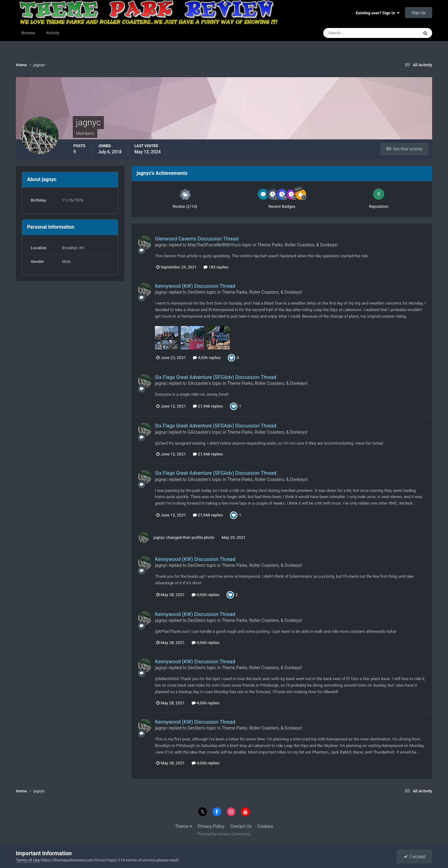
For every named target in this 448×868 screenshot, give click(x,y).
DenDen (195, 292)
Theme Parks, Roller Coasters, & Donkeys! (297, 245)
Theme (184, 826)
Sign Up (419, 13)
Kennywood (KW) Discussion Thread (195, 286)
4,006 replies (207, 358)
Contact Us (241, 826)
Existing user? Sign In (378, 13)
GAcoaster (198, 383)
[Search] (352, 33)
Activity (53, 33)
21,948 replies (208, 406)
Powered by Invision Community (224, 834)
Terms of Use (28, 860)
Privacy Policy (211, 826)
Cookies (265, 826)
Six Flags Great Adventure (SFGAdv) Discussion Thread (216, 377)
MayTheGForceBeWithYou (213, 245)
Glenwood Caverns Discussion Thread (197, 239)
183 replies (216, 267)
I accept (414, 856)
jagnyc (161, 245)
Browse (28, 33)
